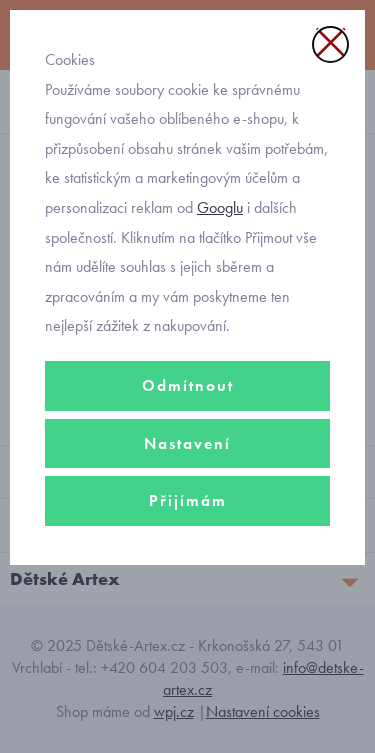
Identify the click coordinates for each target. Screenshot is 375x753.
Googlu (220, 207)
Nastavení (187, 443)
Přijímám (188, 500)
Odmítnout (188, 385)
